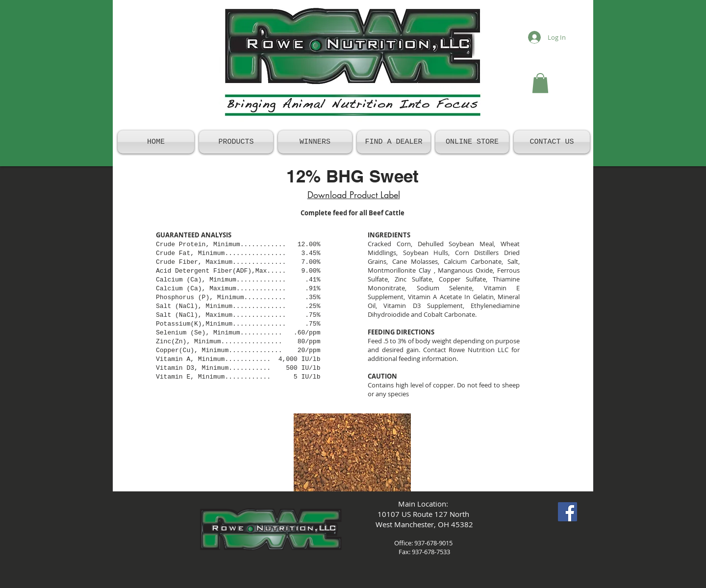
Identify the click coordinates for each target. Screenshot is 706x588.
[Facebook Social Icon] (567, 512)
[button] (540, 83)
